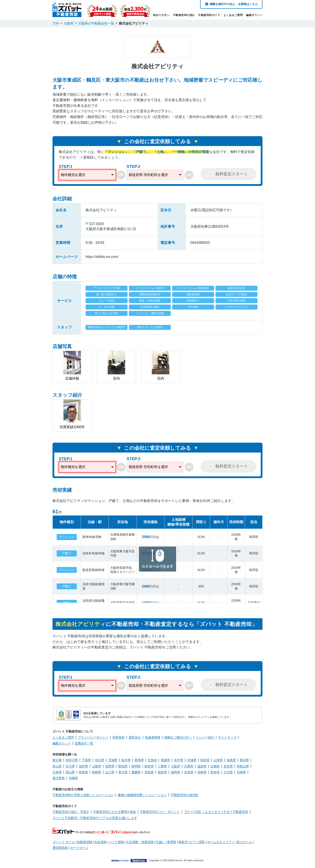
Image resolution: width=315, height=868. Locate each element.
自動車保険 (85, 842)
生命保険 (100, 842)
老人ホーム (244, 842)
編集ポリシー (254, 15)
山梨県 (96, 766)
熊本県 (215, 772)
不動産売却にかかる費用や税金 (115, 812)
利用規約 (119, 737)
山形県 (218, 760)
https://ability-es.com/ (102, 257)
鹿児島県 (59, 778)
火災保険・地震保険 (140, 842)
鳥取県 (83, 772)
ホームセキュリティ (221, 842)
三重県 (162, 766)
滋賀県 (202, 766)
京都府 (215, 766)
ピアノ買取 (197, 842)
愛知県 (123, 766)
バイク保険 (116, 842)
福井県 (83, 766)
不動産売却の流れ (184, 15)
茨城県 (113, 760)
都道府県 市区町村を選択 (148, 175)
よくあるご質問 (233, 15)
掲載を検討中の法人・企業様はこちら (234, 4)
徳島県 (162, 772)
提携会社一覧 (84, 743)
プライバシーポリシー (93, 737)
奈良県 (228, 766)
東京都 (57, 760)
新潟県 (244, 760)
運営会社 (135, 737)
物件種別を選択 (73, 175)
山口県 (110, 772)
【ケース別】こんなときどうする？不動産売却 (216, 812)
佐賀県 (189, 772)
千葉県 (86, 760)
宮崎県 (241, 772)
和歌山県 (243, 766)
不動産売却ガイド (209, 15)
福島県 (231, 760)
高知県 (149, 772)
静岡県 (136, 766)
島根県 (96, 772)
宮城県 (192, 760)
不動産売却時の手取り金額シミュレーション (83, 795)
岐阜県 (149, 766)
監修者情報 (153, 737)
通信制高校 (60, 848)
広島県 (57, 772)
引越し (160, 842)
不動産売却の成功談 (184, 795)
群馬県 (139, 760)
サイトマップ (227, 737)
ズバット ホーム (64, 842)
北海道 (152, 760)
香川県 (123, 772)
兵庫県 (189, 766)
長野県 (110, 766)
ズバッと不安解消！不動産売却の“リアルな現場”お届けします (95, 818)
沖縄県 (73, 778)
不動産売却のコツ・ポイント (160, 812)
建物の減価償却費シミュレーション (142, 795)
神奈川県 (72, 760)
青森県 (165, 760)
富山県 (57, 766)
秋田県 (205, 760)
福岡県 (175, 772)
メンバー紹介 (205, 737)
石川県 (70, 766)
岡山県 (70, 772)
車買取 (172, 842)
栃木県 (126, 760)
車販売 (183, 842)
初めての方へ (161, 15)
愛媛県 (136, 772)
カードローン (79, 848)
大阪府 (175, 766)
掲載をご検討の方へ (178, 737)
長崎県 (202, 772)
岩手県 (178, 760)
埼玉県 (100, 760)
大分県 (228, 772)
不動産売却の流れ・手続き (71, 812)
